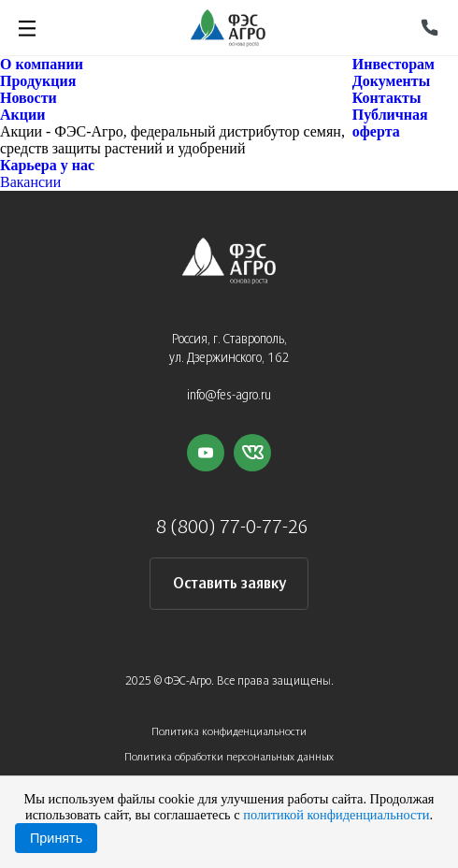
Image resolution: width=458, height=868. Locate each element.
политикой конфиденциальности (336, 815)
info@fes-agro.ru (229, 396)
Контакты (387, 98)
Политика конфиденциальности (229, 732)
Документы (391, 81)
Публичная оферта (390, 123)
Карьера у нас (47, 165)
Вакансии (30, 182)
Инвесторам (394, 64)
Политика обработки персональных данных (229, 757)
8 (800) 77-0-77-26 (232, 528)
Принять (56, 838)
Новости (29, 98)
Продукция (38, 81)
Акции (22, 115)
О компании (42, 64)
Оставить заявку (229, 584)
